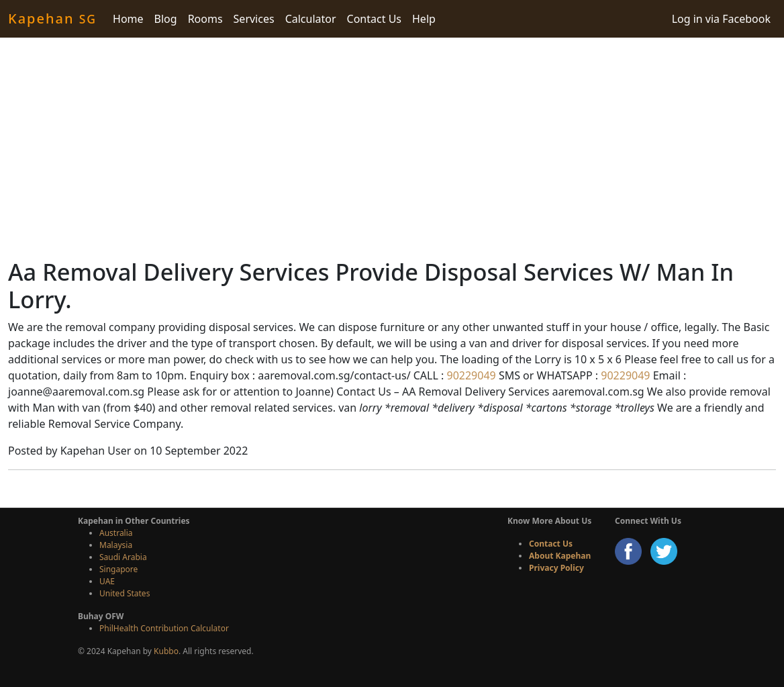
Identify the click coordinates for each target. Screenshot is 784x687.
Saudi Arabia (123, 557)
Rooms (205, 19)
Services (254, 19)
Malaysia (116, 545)
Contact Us (374, 19)
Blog (166, 19)
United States (125, 593)
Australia (116, 533)
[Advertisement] (392, 148)
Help (424, 19)
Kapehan (52, 18)
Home (128, 19)
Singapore (118, 569)
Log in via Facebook (721, 19)
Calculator (311, 19)
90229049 (470, 375)
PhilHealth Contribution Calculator (164, 628)
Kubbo (166, 651)
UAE (107, 581)
